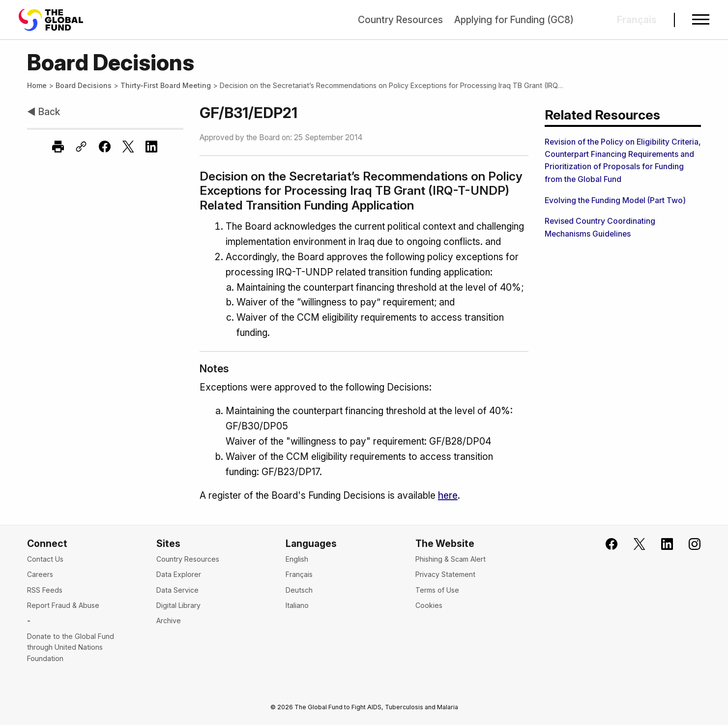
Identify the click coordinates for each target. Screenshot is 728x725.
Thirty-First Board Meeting (166, 85)
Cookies (429, 605)
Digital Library (178, 605)
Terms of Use (437, 590)
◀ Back (44, 112)
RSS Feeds (45, 590)
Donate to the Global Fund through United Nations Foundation (71, 647)
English (297, 559)
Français (299, 574)
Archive (169, 620)
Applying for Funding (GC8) (514, 20)
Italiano (297, 605)
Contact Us (45, 559)
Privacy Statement (445, 574)
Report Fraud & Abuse (63, 605)
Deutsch (299, 590)
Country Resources (400, 20)
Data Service (177, 590)
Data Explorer (179, 574)
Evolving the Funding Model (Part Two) (615, 200)
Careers (40, 574)
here (448, 495)
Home (37, 85)
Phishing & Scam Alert (451, 559)
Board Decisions (84, 85)
